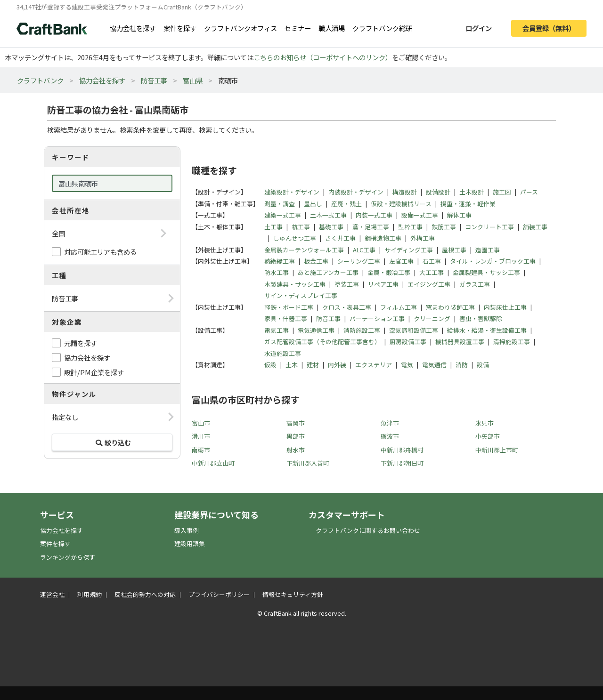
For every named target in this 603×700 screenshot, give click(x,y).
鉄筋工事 (444, 227)
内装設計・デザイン (356, 192)
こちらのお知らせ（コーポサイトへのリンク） (323, 57)
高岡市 (296, 423)
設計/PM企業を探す (94, 372)
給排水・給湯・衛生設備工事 (487, 330)
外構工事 (423, 238)
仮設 (270, 365)
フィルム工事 (399, 307)
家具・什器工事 (286, 318)
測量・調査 (280, 204)
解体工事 (459, 215)
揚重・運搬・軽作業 (468, 204)
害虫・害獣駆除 (481, 318)
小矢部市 (488, 436)
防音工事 (154, 80)
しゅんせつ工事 (295, 238)
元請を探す (81, 343)
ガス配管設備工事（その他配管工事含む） (322, 342)
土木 (292, 365)
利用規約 (90, 594)
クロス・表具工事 (347, 307)
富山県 (193, 80)
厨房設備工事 (408, 342)
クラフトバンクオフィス (240, 28)
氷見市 (485, 423)
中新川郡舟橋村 (402, 450)
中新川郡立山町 (213, 463)
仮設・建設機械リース (401, 204)
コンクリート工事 (489, 227)
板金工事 (316, 261)
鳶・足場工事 (371, 227)
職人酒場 (332, 28)
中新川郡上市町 (497, 450)
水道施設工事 (283, 353)
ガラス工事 (475, 284)
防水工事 (277, 272)
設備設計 (438, 192)
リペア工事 (383, 284)
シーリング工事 (359, 261)
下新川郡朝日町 (402, 463)
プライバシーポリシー (219, 594)
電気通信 (434, 365)
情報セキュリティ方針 (293, 594)
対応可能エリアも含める (100, 252)
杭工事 (301, 227)
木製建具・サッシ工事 (295, 284)
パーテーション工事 (377, 318)
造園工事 (488, 250)
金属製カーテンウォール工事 (304, 250)
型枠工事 (410, 227)
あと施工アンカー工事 (328, 272)
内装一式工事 (374, 215)
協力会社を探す (133, 28)
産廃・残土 (346, 204)
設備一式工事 (420, 215)
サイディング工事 (409, 250)
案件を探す (180, 28)
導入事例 (187, 530)
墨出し (313, 204)
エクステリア (374, 365)
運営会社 (52, 594)
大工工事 (432, 272)
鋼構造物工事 (383, 238)
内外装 (337, 365)
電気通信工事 (316, 330)
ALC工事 (364, 250)
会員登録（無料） (549, 28)
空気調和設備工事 (414, 330)
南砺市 (201, 450)
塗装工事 (347, 284)
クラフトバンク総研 (382, 28)
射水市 (296, 450)
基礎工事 (331, 227)
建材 (313, 365)
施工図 (502, 192)
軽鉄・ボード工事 (289, 307)
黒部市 (296, 436)
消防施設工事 (362, 330)
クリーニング (432, 318)
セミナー (298, 28)
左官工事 (401, 261)
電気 (407, 365)
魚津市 (390, 423)
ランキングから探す (68, 557)
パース (529, 192)
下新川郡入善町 (308, 463)
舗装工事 (535, 227)
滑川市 (201, 436)
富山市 (201, 423)
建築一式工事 (283, 215)
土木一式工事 (328, 215)
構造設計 (405, 192)
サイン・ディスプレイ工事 (301, 295)
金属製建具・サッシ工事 (486, 272)
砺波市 (390, 436)
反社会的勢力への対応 (145, 594)
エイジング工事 (429, 284)
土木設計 (472, 192)
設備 (483, 365)
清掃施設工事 (512, 342)
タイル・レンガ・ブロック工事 (493, 261)
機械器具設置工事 (460, 342)
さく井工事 (340, 238)
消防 (462, 365)
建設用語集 (190, 543)
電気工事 (277, 330)
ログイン (479, 28)
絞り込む (112, 442)
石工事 (432, 261)
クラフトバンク (40, 80)
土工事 (273, 227)
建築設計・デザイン (292, 192)
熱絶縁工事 (280, 261)
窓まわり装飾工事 (450, 307)
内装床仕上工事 (505, 307)
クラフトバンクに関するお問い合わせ (368, 530)
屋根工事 (454, 250)
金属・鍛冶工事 (389, 272)
